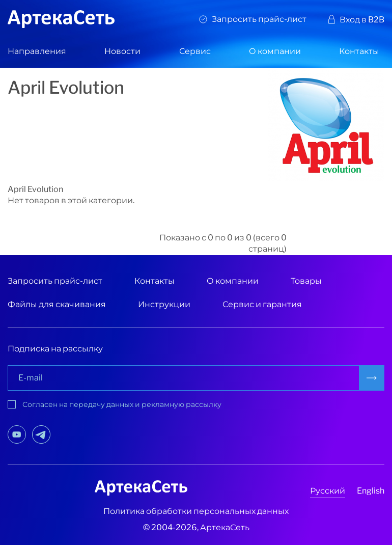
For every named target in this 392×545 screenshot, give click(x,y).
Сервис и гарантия (262, 304)
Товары (306, 281)
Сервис (195, 51)
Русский (328, 491)
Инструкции (164, 304)
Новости (122, 51)
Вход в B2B (362, 20)
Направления (37, 51)
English (371, 491)
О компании (275, 51)
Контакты (359, 51)
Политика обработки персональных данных (196, 511)
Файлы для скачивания (57, 304)
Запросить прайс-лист (259, 19)
